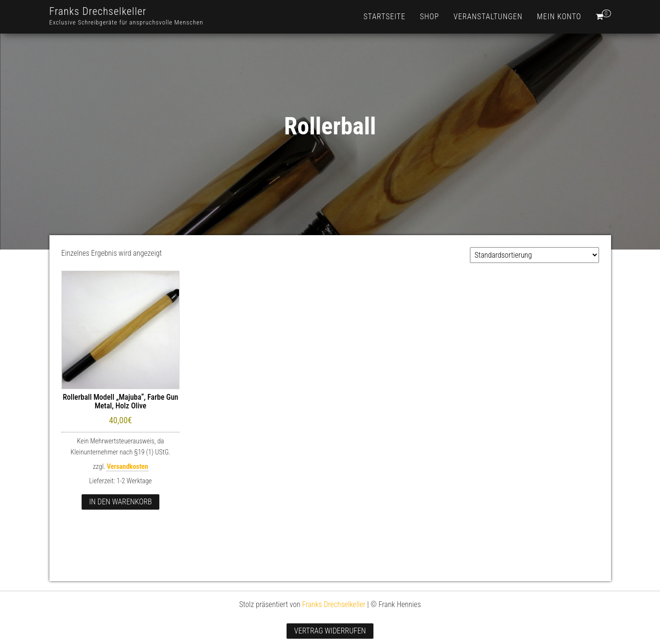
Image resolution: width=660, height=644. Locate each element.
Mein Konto (559, 17)
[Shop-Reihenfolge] (534, 255)
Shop (430, 17)
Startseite (384, 17)
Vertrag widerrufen (330, 631)
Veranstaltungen (488, 17)
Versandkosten (127, 467)
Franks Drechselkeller (98, 11)
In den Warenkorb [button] (121, 502)
